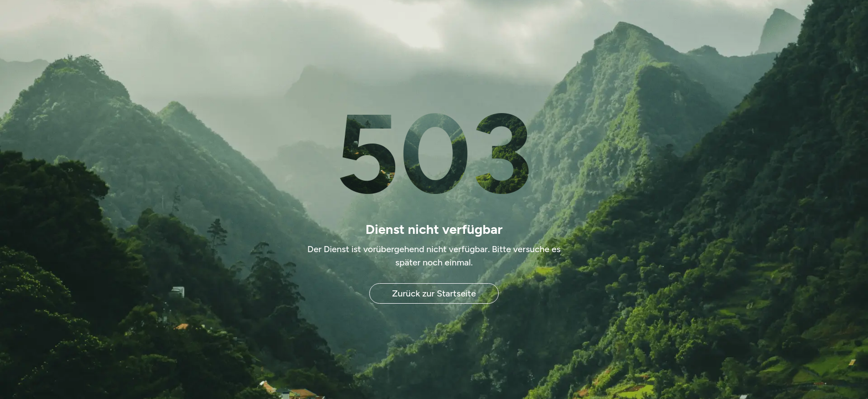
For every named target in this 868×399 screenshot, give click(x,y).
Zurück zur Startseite (434, 293)
